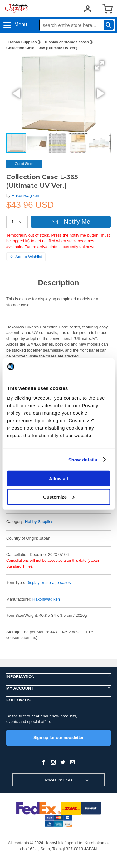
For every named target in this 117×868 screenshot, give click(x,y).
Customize (59, 497)
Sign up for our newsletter (58, 738)
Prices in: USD (58, 780)
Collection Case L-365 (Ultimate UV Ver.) (42, 48)
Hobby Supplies (23, 42)
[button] (100, 65)
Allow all (58, 479)
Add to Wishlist (26, 257)
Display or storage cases (67, 42)
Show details (83, 459)
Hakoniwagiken (25, 195)
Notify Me (71, 222)
